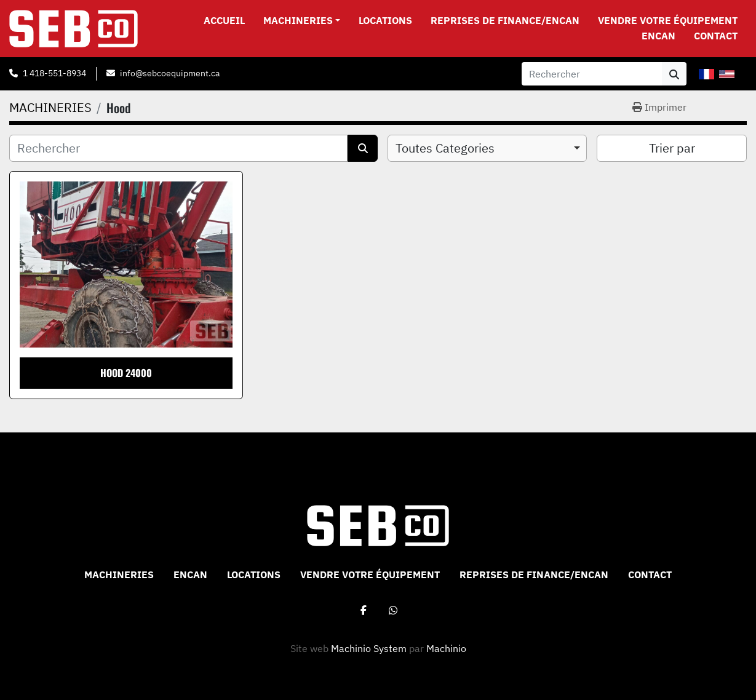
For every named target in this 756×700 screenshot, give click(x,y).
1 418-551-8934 (54, 73)
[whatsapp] (393, 610)
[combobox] (487, 148)
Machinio (446, 648)
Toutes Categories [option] (445, 148)
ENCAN (659, 36)
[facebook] (364, 610)
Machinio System (369, 648)
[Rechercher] (178, 148)
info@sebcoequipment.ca (170, 73)
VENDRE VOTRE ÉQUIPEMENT (668, 20)
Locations (385, 20)
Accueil (224, 20)
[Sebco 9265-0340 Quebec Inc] (378, 525)
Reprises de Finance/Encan (505, 20)
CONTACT (716, 36)
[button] (302, 20)
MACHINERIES (298, 20)
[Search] (592, 74)
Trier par (672, 148)
